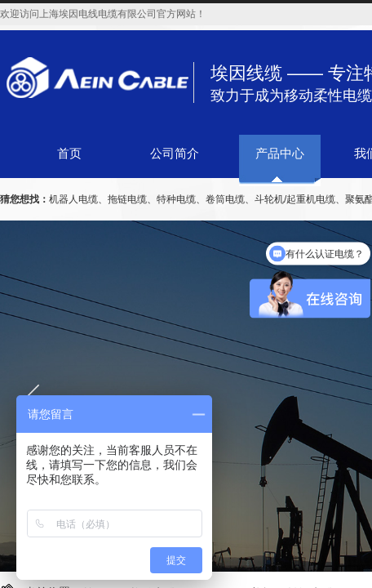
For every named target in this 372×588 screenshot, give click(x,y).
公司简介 (175, 154)
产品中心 (280, 154)
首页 (69, 154)
